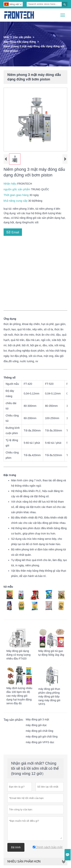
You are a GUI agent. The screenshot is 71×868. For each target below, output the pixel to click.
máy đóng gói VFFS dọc (40, 743)
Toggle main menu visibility (63, 14)
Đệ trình (16, 848)
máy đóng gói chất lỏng (39, 732)
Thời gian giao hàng (17, 196)
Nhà (6, 37)
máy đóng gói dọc (36, 726)
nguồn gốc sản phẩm (17, 190)
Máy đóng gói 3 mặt (37, 720)
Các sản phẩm (22, 37)
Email (13, 233)
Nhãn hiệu (10, 184)
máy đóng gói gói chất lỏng (42, 737)
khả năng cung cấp (16, 201)
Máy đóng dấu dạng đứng (20, 42)
